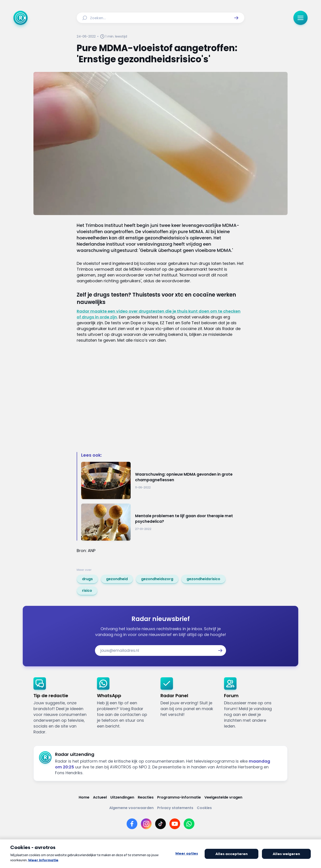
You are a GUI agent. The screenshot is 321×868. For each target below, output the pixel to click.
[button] (236, 18)
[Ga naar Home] (21, 18)
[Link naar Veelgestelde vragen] (223, 797)
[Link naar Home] (84, 797)
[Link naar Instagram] (146, 824)
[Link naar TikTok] (160, 824)
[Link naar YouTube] (175, 824)
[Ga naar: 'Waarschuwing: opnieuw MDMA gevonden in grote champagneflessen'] (163, 480)
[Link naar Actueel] (100, 797)
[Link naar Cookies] (204, 808)
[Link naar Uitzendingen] (122, 797)
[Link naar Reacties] (146, 797)
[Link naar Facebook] (132, 824)
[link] (87, 579)
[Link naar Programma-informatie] (179, 797)
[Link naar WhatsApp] (189, 824)
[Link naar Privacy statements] (175, 808)
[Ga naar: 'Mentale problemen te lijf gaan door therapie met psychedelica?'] (163, 522)
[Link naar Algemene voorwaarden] (131, 808)
